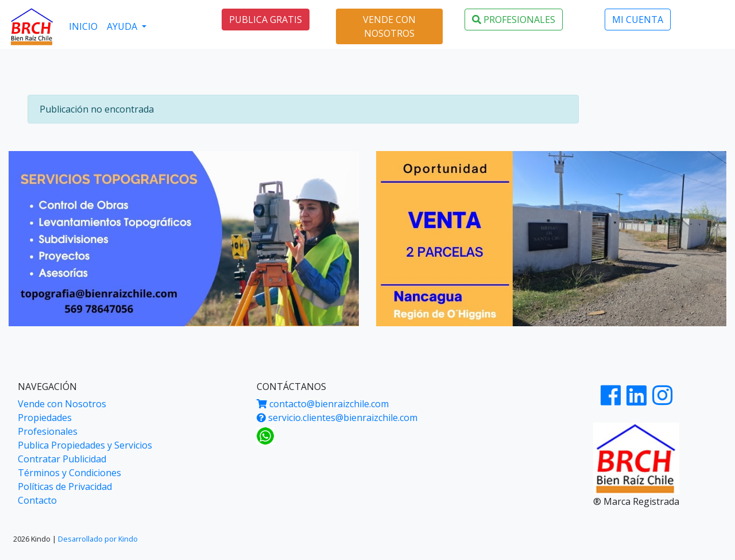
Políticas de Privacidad (65, 486)
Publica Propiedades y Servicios (85, 445)
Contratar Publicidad (62, 459)
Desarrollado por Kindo (98, 539)
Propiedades (45, 418)
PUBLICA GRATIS (266, 20)
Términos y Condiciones (69, 473)
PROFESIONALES (514, 20)
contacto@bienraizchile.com (323, 404)
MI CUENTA (638, 20)
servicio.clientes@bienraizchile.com (337, 418)
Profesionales (48, 431)
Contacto (37, 500)
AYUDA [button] (123, 26)
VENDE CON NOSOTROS (389, 26)
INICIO (83, 26)
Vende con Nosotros (62, 404)
